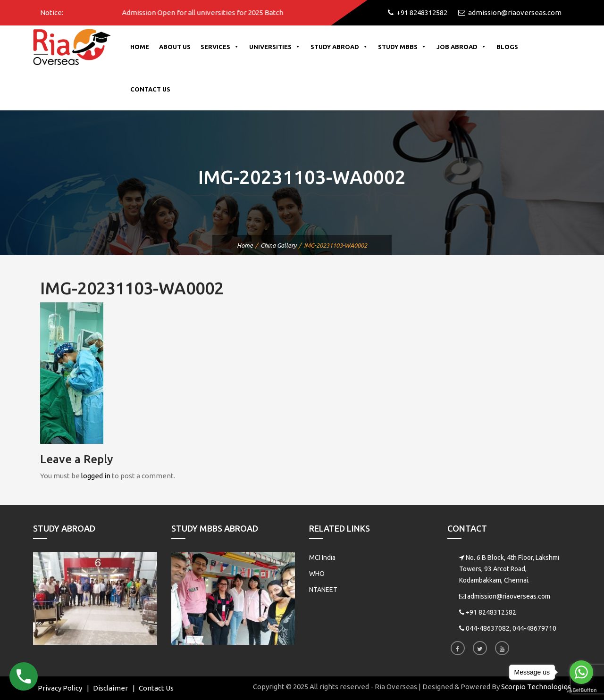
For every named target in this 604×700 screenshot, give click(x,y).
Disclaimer (110, 688)
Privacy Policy (60, 688)
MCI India (322, 558)
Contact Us (150, 89)
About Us (175, 47)
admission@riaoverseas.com (509, 596)
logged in (96, 476)
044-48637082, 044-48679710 (511, 628)
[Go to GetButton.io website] (581, 690)
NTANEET (323, 590)
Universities (275, 47)
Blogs (507, 47)
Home (140, 47)
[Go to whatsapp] (581, 672)
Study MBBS (402, 47)
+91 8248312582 (491, 612)
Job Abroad (461, 47)
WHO (317, 574)
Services (220, 47)
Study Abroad (339, 47)
